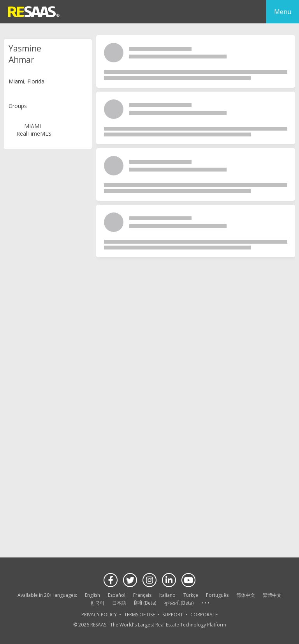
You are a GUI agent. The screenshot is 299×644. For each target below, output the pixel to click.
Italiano (167, 595)
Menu (283, 12)
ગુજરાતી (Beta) (179, 603)
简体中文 (246, 595)
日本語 (119, 603)
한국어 (97, 603)
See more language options (205, 603)
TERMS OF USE (140, 615)
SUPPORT (173, 615)
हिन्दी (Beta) (145, 603)
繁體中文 (272, 595)
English (92, 595)
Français (142, 595)
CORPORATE (204, 615)
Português (217, 595)
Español (117, 595)
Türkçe (191, 595)
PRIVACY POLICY (99, 615)
